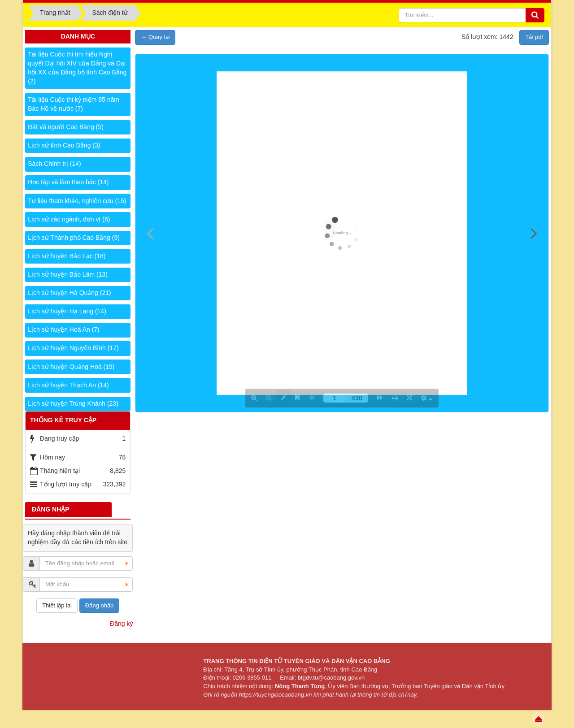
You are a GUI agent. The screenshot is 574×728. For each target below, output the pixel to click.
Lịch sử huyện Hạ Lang (67, 311)
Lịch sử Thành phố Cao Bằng (74, 238)
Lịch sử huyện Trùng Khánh (73, 403)
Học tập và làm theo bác (68, 182)
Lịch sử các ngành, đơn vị (69, 219)
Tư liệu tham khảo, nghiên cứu (77, 201)
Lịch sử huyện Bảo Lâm (68, 274)
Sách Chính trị (54, 164)
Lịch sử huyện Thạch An (68, 385)
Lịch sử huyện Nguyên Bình (73, 348)
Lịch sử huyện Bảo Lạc (67, 256)
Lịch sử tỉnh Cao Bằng (64, 145)
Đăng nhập (99, 605)
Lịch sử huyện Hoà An (64, 329)
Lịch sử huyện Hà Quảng (69, 293)
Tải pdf (534, 37)
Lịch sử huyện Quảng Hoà (71, 367)
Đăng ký (121, 624)
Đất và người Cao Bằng (66, 127)
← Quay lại (155, 37)
